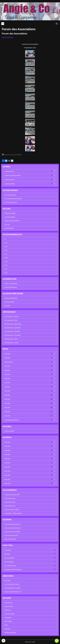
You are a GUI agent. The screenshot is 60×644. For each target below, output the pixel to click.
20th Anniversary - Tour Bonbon (13, 335)
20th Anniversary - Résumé (11, 316)
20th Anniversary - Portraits (12, 343)
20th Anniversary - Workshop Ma (13, 324)
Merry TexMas (8, 621)
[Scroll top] (57, 641)
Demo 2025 (7, 442)
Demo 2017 (7, 467)
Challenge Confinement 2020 (12, 494)
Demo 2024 (7, 446)
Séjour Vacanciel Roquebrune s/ (13, 524)
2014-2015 (7, 403)
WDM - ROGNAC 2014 (10, 539)
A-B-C (6, 243)
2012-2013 (7, 412)
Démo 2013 (7, 483)
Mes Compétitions (30, 562)
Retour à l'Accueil (7, 37)
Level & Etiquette (9, 228)
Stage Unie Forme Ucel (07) (11, 535)
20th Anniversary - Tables (11, 339)
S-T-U (6, 265)
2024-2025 (7, 358)
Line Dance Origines (10, 184)
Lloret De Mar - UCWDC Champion (13, 513)
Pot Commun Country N (11, 202)
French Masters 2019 (10, 498)
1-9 (5, 239)
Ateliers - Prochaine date (11, 283)
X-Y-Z (6, 273)
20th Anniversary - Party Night (12, 331)
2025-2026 (7, 354)
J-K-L (6, 254)
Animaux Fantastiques (10, 632)
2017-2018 (7, 391)
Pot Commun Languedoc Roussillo (13, 198)
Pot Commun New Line (10, 195)
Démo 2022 (7, 450)
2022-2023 (7, 370)
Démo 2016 (7, 471)
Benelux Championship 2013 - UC (13, 592)
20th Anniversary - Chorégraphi (13, 328)
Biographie (30, 554)
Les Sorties (7, 305)
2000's (6, 625)
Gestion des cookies (30, 642)
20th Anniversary (9, 362)
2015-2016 (7, 399)
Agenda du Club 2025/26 (11, 298)
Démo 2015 (7, 475)
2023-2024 (7, 366)
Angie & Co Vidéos (9, 431)
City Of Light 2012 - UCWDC (12, 509)
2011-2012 (7, 416)
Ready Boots (8, 610)
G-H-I (6, 250)
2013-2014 (7, 407)
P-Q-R (6, 261)
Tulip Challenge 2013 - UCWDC (13, 588)
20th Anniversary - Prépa (11, 320)
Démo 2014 (7, 479)
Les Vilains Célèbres (10, 614)
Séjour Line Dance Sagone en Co (13, 528)
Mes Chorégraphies (30, 558)
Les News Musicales (10, 179)
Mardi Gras (7, 629)
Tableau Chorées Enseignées (12, 221)
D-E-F (6, 246)
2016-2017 (7, 395)
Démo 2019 (7, 459)
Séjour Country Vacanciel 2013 (12, 532)
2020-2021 (7, 378)
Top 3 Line (7, 224)
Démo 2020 (7, 454)
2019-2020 (7, 383)
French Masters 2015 (10, 502)
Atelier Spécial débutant (11, 287)
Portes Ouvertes (9, 606)
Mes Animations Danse (30, 566)
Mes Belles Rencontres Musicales (30, 569)
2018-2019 (7, 387)
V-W (6, 269)
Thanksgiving (8, 617)
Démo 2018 (7, 463)
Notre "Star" (8, 580)
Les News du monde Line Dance (13, 175)
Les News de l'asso (9, 171)
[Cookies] (3, 641)
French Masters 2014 (10, 506)
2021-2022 (7, 374)
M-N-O (6, 258)
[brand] (3, 24)
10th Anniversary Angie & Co (12, 420)
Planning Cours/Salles (10, 213)
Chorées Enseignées (10, 217)
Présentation (30, 550)
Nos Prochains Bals (9, 302)
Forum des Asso (9, 602)
